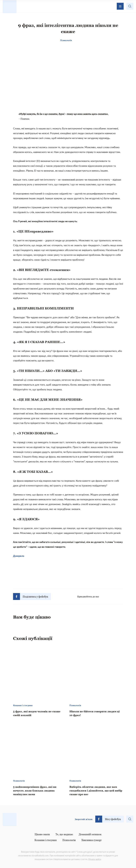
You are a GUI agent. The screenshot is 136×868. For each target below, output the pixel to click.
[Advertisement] (68, 574)
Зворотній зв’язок (84, 819)
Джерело (19, 556)
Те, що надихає (64, 834)
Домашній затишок (90, 834)
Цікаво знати (42, 834)
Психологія (69, 840)
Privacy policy (95, 859)
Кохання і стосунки (46, 840)
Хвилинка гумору (92, 840)
